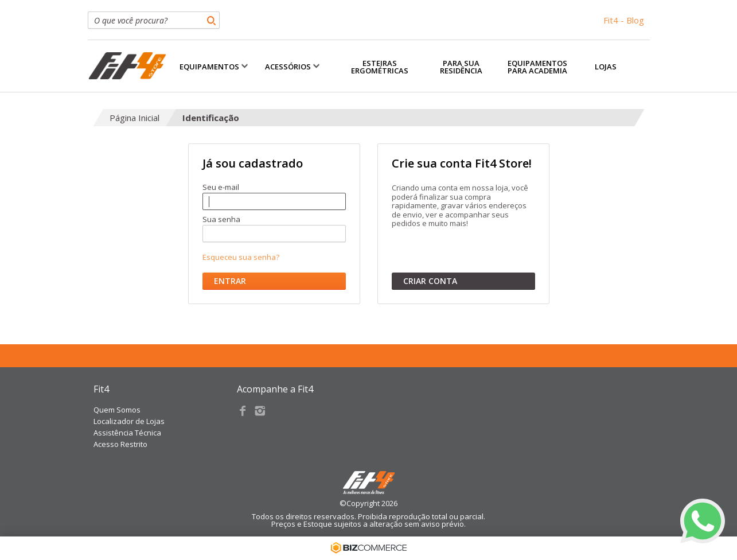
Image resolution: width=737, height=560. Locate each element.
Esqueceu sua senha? (241, 257)
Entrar (230, 281)
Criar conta (430, 281)
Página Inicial (134, 118)
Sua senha (221, 220)
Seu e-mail (221, 188)
